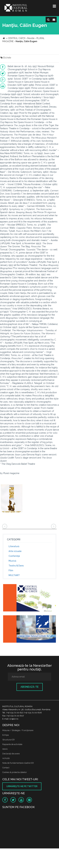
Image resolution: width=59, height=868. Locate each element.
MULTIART (14, 575)
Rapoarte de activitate (12, 744)
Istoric (5, 749)
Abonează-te (30, 687)
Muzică (12, 561)
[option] (12, 499)
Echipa (6, 735)
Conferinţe (14, 556)
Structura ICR (8, 740)
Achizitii (6, 758)
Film (11, 570)
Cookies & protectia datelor (15, 772)
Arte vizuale (15, 551)
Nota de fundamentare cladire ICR (18, 763)
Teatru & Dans (16, 566)
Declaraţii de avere (11, 754)
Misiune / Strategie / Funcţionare (18, 730)
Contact (6, 768)
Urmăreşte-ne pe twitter (22, 786)
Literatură (14, 546)
